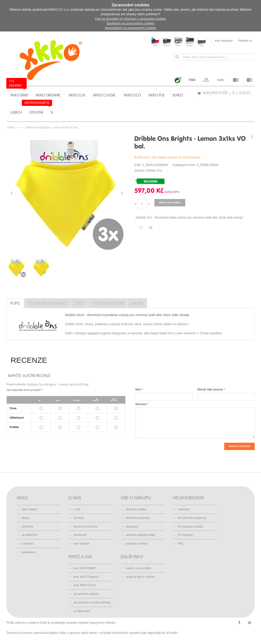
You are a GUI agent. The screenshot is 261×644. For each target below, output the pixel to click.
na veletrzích (29, 535)
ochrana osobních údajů (140, 535)
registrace (184, 509)
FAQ (181, 543)
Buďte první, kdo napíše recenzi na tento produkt (167, 157)
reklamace (132, 526)
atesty (25, 518)
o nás (77, 509)
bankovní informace (86, 526)
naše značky (29, 509)
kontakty (79, 518)
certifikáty (27, 526)
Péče (80, 303)
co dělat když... (83, 611)
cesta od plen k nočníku (140, 577)
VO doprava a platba (190, 526)
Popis (15, 303)
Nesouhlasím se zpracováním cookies (130, 28)
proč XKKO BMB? (85, 568)
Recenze (141, 404)
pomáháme (29, 552)
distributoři (80, 535)
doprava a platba (136, 509)
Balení (137, 303)
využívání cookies (137, 543)
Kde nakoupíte (224, 41)
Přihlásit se (245, 41)
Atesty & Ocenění (108, 303)
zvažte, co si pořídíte (138, 568)
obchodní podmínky (138, 518)
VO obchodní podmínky (192, 518)
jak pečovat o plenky (86, 594)
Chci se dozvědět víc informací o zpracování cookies (130, 19)
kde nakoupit (81, 543)
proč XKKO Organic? (87, 577)
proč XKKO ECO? (85, 585)
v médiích (28, 543)
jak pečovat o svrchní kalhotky (92, 602)
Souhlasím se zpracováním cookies (131, 23)
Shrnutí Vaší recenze (210, 389)
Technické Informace (48, 303)
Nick (138, 389)
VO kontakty (185, 535)
